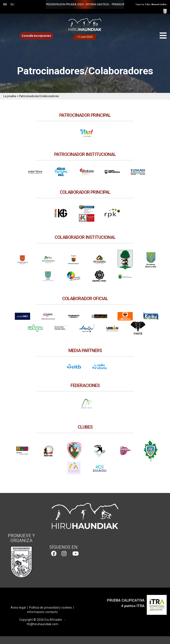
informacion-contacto (42, 612)
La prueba (10, 96)
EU (12, 4)
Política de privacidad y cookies (50, 608)
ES (5, 4)
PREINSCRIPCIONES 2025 (81, 4)
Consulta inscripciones (36, 36)
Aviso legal (18, 608)
